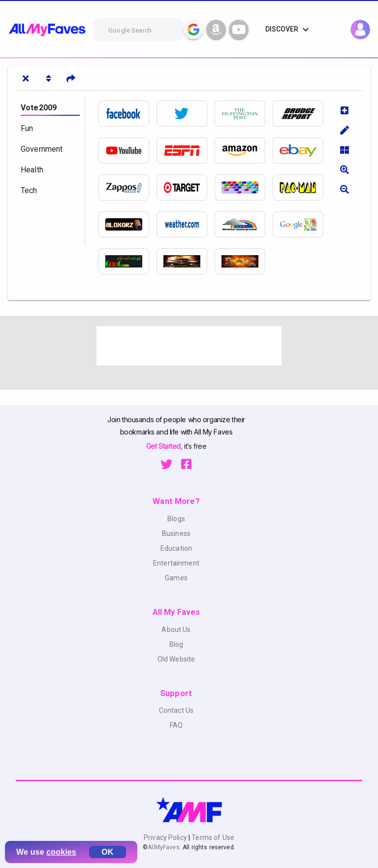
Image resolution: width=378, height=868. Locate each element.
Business (176, 534)
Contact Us (176, 710)
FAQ (176, 725)
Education (176, 548)
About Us (176, 630)
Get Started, (165, 446)
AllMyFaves (163, 847)
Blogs (176, 519)
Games (176, 578)
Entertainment (176, 563)
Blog (176, 644)
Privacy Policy (166, 837)
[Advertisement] (189, 346)
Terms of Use (212, 837)
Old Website (176, 659)
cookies (61, 852)
